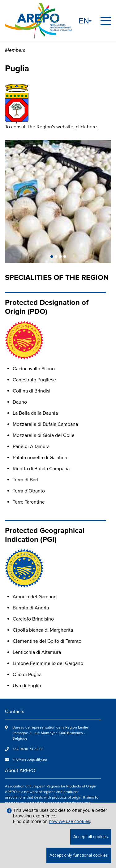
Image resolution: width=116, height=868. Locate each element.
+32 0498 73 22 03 (28, 749)
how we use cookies (69, 821)
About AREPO (20, 770)
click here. (87, 127)
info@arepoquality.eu (30, 760)
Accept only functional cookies (79, 855)
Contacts (15, 712)
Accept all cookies (91, 837)
